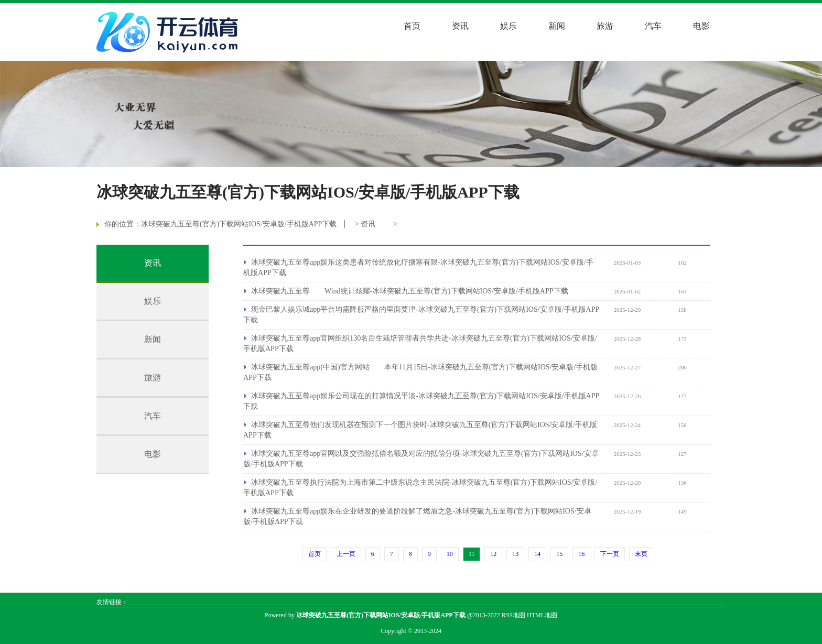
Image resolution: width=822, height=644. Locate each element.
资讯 (460, 26)
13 (515, 554)
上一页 (346, 554)
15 (559, 554)
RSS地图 (513, 615)
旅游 (605, 26)
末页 (641, 554)
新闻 (557, 26)
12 (493, 554)
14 (537, 554)
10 (450, 554)
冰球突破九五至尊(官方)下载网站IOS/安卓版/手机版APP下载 (239, 224)
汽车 (653, 26)
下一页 (610, 554)
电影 (701, 26)
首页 (412, 26)
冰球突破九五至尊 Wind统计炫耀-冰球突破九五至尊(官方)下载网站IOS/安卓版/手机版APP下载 (410, 291)
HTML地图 (542, 615)
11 (472, 554)
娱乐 (509, 26)
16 (581, 554)
